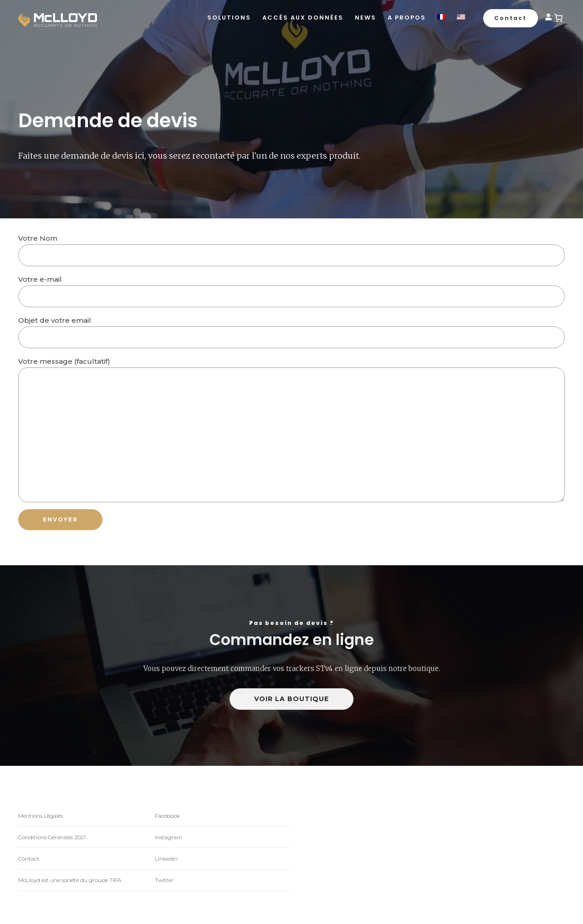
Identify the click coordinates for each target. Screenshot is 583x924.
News (366, 18)
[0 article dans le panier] (558, 18)
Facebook (167, 816)
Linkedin (166, 859)
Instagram (169, 837)
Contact (29, 859)
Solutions (229, 18)
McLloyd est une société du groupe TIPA (70, 880)
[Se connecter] (548, 18)
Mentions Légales (41, 816)
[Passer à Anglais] (461, 18)
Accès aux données (303, 18)
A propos (407, 18)
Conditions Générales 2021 (52, 837)
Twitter (164, 880)
